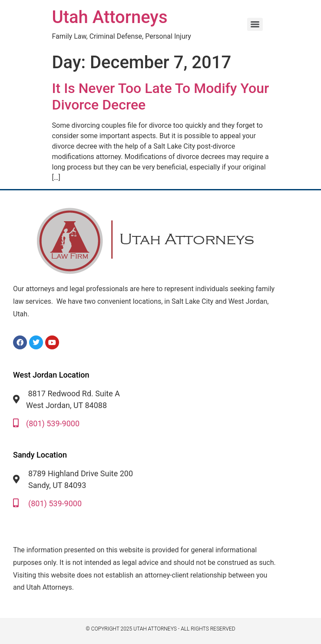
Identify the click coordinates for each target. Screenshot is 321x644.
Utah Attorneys (110, 17)
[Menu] (255, 24)
